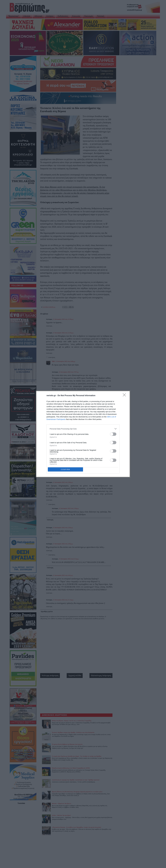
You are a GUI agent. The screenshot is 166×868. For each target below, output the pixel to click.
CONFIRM (65, 469)
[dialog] (83, 434)
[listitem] (83, 429)
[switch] (113, 434)
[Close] (125, 396)
